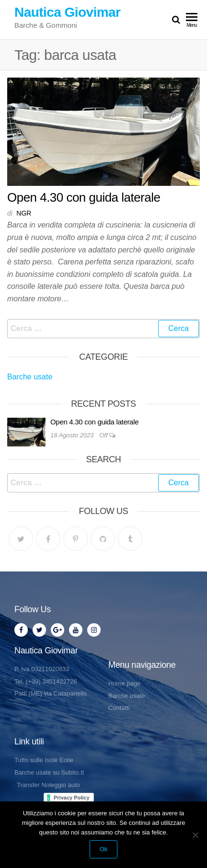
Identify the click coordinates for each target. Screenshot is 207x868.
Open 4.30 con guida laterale (84, 197)
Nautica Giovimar (67, 12)
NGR (24, 213)
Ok (104, 849)
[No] (195, 835)
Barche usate (30, 377)
